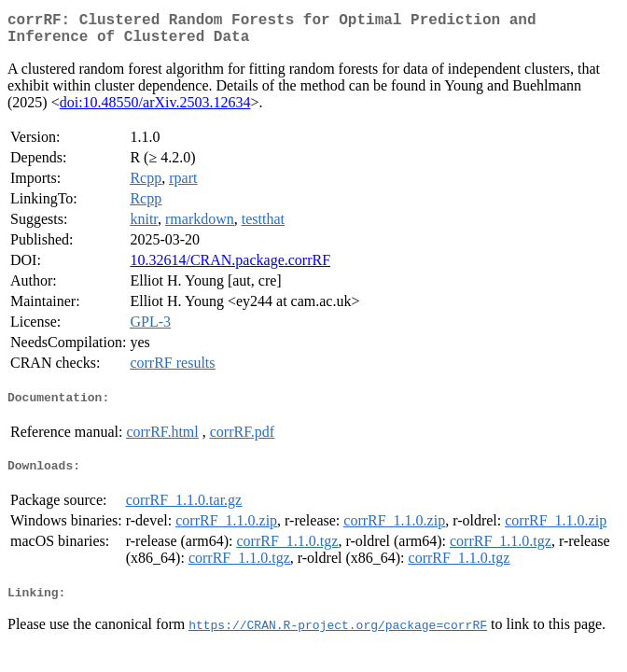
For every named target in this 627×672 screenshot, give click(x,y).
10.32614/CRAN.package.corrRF (230, 267)
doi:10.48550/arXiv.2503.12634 (155, 110)
